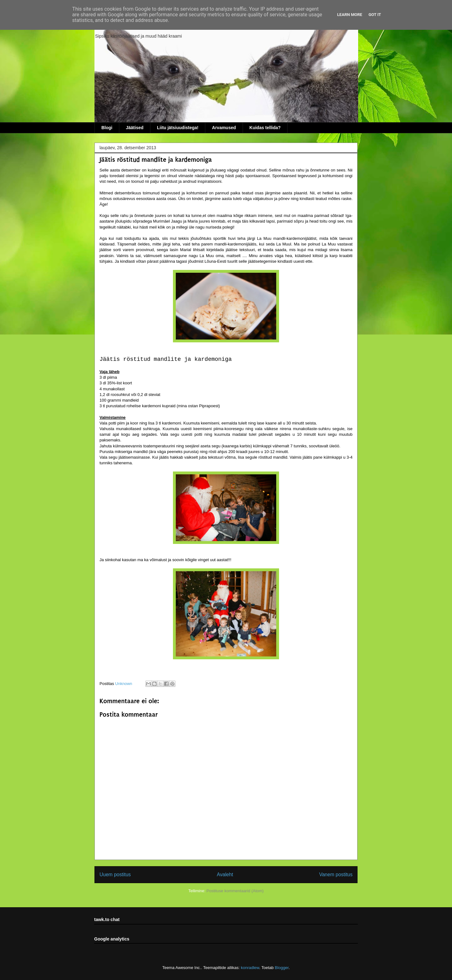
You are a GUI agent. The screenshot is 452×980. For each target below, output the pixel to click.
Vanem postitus (336, 875)
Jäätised (135, 128)
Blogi (107, 128)
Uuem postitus (115, 875)
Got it (375, 15)
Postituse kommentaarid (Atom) (235, 891)
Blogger (282, 968)
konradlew (250, 968)
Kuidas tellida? (265, 128)
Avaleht (225, 875)
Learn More (350, 15)
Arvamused (224, 128)
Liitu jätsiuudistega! (178, 128)
